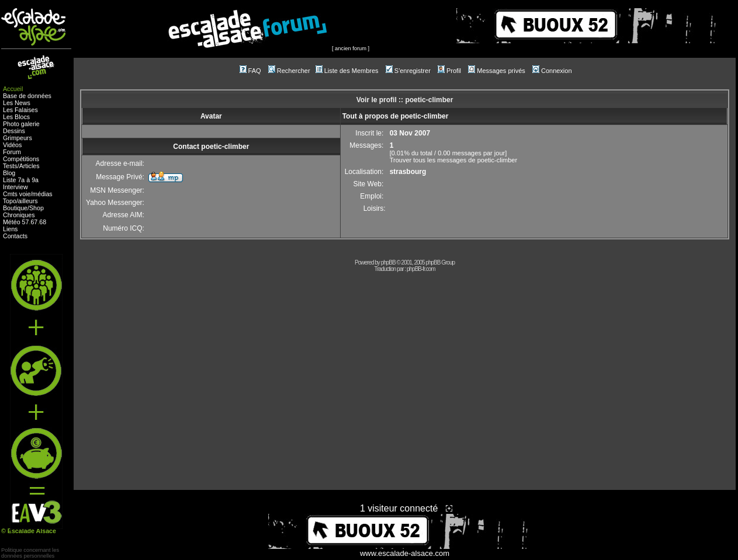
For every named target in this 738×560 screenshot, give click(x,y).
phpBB (388, 262)
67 (34, 222)
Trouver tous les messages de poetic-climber (453, 160)
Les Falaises (20, 110)
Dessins (14, 131)
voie (25, 194)
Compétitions (21, 159)
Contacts (15, 236)
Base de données (27, 96)
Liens (10, 229)
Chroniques (19, 215)
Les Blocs (16, 117)
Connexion (552, 71)
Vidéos (12, 145)
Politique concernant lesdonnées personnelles (30, 553)
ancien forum (351, 48)
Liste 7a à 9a (21, 180)
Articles (30, 166)
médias (42, 194)
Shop (37, 208)
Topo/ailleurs (20, 201)
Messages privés (497, 71)
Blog (9, 173)
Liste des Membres (347, 71)
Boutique (15, 208)
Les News (17, 103)
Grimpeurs (18, 138)
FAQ (250, 71)
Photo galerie (21, 124)
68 (43, 222)
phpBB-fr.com (421, 269)
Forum (12, 152)
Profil (449, 71)
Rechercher (289, 71)
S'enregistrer (408, 71)
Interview (15, 187)
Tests (10, 166)
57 (26, 222)
